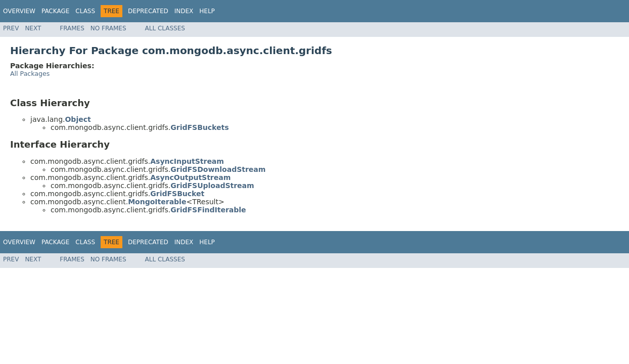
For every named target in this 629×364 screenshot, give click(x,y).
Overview (19, 11)
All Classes (165, 28)
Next (33, 28)
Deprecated (148, 11)
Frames (72, 28)
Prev (11, 28)
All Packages (30, 74)
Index (184, 11)
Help (207, 11)
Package (55, 11)
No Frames (108, 28)
